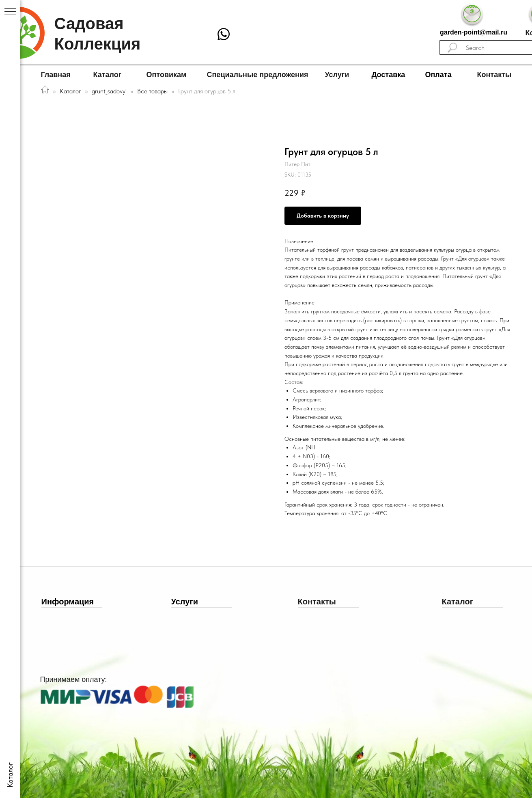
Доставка (389, 75)
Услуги (337, 75)
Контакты (494, 75)
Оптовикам (167, 75)
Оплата (438, 75)
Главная (56, 75)
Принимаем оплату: (74, 679)
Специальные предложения (258, 75)
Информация (68, 602)
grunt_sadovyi (109, 91)
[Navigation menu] (10, 12)
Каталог (108, 75)
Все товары (153, 91)
